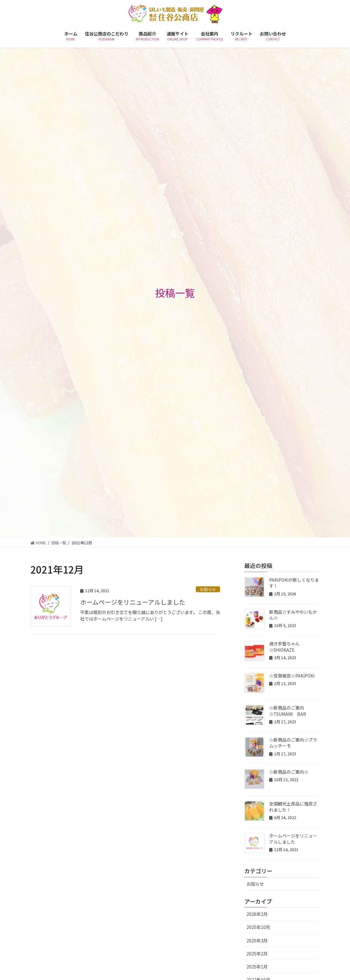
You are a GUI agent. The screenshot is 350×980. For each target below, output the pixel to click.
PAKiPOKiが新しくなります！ (294, 583)
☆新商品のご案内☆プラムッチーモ (293, 743)
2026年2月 (257, 914)
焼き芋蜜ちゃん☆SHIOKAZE (284, 647)
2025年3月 (257, 940)
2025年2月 (257, 954)
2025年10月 (258, 927)
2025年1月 (257, 967)
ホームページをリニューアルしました (133, 602)
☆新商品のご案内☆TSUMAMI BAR (288, 711)
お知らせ (208, 589)
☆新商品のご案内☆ (289, 772)
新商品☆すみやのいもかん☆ (293, 615)
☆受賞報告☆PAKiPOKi (292, 676)
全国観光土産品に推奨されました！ (293, 807)
